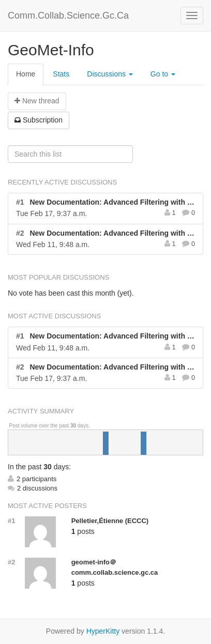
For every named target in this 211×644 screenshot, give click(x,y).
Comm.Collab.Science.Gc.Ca (68, 16)
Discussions (110, 74)
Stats (61, 74)
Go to (163, 74)
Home (26, 74)
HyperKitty (103, 631)
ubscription (39, 120)
